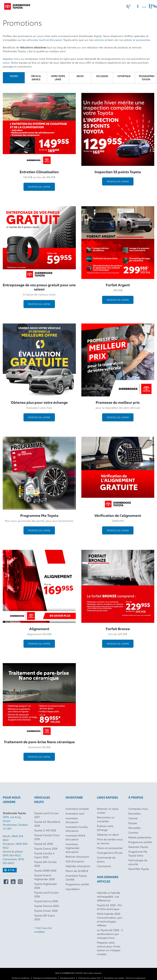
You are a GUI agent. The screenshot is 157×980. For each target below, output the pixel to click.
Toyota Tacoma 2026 (47, 906)
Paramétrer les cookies (114, 978)
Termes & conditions (21, 978)
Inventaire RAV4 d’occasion (75, 837)
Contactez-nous (138, 809)
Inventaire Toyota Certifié (76, 877)
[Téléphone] (129, 6)
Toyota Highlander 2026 (46, 886)
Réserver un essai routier (108, 811)
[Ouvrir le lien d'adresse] (15, 823)
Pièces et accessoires (110, 848)
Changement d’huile (110, 853)
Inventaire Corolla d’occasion (77, 829)
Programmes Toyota (147, 78)
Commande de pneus (106, 859)
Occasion (102, 76)
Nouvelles (135, 813)
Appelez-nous (11, 59)
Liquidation (73, 889)
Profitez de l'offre (39, 187)
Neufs (80, 76)
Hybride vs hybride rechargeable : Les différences (109, 896)
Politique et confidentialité (45, 978)
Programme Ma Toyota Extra (138, 853)
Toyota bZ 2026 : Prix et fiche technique (110, 907)
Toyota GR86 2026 (45, 870)
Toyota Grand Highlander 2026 (44, 877)
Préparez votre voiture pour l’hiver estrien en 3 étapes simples (109, 948)
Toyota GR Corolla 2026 (45, 864)
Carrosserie (104, 866)
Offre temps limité (58, 78)
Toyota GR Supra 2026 (44, 917)
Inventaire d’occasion (72, 820)
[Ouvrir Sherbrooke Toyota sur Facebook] (6, 882)
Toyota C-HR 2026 (45, 830)
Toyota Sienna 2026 (46, 901)
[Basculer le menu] (150, 6)
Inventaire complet (77, 809)
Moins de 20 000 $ (77, 871)
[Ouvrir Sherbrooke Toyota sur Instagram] (20, 882)
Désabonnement (68, 978)
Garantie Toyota (138, 847)
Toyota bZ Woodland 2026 (47, 824)
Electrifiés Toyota (139, 869)
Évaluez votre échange (105, 828)
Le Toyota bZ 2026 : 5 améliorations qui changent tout (110, 934)
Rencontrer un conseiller (106, 819)
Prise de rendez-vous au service (110, 841)
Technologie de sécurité (138, 862)
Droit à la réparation (136, 978)
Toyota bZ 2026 (44, 844)
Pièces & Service (36, 78)
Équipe (133, 823)
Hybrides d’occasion (78, 866)
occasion (57, 40)
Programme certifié (77, 884)
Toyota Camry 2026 (46, 848)
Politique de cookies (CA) (89, 978)
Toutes (14, 76)
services (99, 40)
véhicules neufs (36, 40)
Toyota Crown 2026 (46, 911)
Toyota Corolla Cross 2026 (47, 837)
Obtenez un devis (108, 834)
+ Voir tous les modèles (43, 930)
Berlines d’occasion (77, 856)
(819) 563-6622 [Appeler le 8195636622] (12, 855)
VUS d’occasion (75, 861)
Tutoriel (133, 818)
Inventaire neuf (75, 813)
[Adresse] (140, 6)
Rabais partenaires (140, 837)
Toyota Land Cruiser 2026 (46, 894)
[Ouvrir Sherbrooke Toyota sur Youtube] (13, 882)
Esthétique (124, 76)
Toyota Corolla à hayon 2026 (44, 855)
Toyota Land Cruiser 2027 (46, 815)
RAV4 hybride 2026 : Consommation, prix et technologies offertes (110, 919)
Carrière (133, 832)
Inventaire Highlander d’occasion (73, 848)
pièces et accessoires (137, 40)
